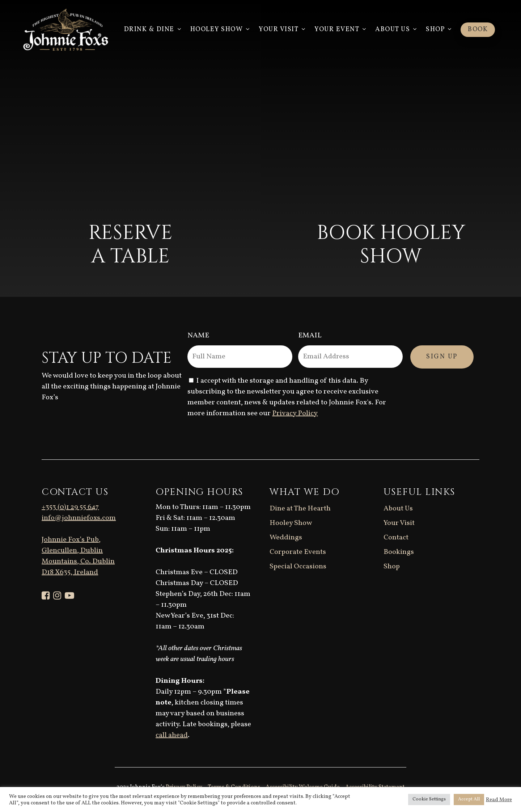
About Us (398, 509)
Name (198, 336)
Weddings (286, 538)
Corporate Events (298, 552)
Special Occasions (298, 567)
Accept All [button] (469, 799)
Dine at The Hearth (300, 509)
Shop (392, 567)
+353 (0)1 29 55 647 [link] (70, 507)
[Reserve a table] (130, 148)
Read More (499, 800)
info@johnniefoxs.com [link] (79, 518)
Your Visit (399, 523)
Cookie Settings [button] (429, 799)
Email (310, 336)
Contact (396, 538)
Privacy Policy (295, 413)
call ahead (172, 735)
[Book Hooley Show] (391, 148)
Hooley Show (291, 523)
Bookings (399, 552)
